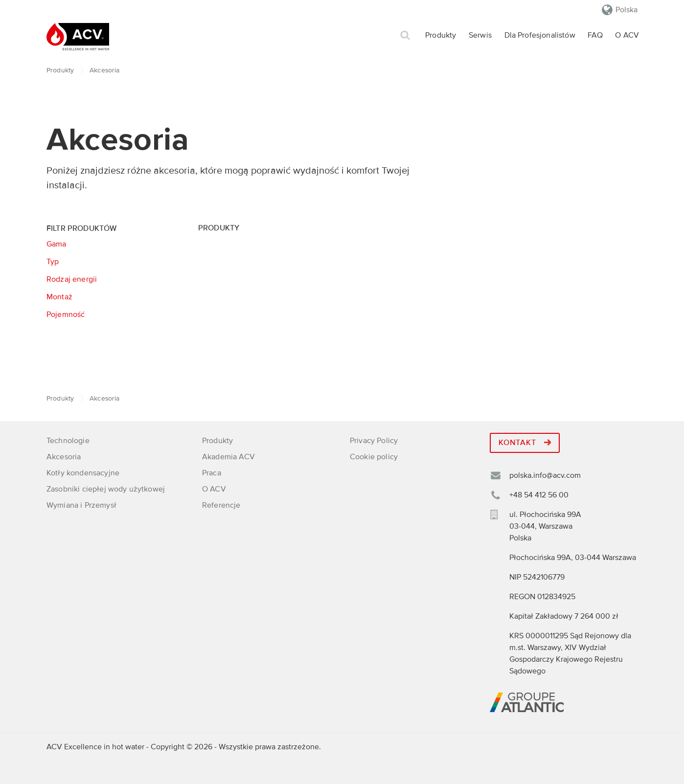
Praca (212, 473)
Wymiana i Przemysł (81, 505)
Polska (627, 10)
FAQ (595, 35)
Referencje (221, 505)
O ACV (627, 35)
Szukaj (405, 35)
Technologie (68, 441)
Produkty (441, 35)
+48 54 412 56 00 (539, 495)
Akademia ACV (228, 457)
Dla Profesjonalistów (540, 35)
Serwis (480, 35)
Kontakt (525, 443)
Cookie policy (374, 457)
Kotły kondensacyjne (83, 473)
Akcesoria (64, 457)
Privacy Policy (374, 441)
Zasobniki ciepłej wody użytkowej (106, 489)
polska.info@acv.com (545, 475)
